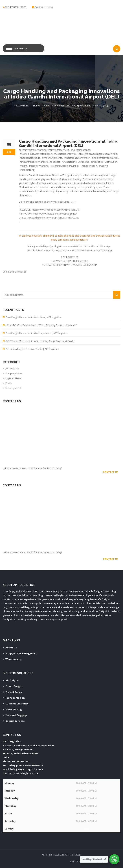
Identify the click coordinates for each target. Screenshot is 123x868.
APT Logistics (12, 368)
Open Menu (20, 48)
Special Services (15, 721)
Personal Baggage (16, 715)
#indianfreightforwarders (34, 162)
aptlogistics (97, 162)
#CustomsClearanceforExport (36, 154)
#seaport (55, 162)
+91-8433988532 (34, 765)
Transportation (89, 166)
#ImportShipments (52, 158)
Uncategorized (62, 106)
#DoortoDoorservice (65, 154)
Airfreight (84, 162)
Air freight (12, 680)
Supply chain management (22, 653)
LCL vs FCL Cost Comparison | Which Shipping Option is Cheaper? (41, 325)
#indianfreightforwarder (105, 158)
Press (9, 383)
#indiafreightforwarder (77, 158)
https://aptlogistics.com (24, 773)
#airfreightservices (59, 150)
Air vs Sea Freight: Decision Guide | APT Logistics (32, 349)
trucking (103, 166)
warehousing (27, 170)
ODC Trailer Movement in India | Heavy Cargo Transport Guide (40, 341)
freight (23, 166)
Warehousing (14, 659)
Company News (14, 373)
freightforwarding (39, 166)
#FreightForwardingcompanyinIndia (98, 154)
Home (36, 106)
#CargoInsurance (81, 150)
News (47, 106)
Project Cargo (14, 692)
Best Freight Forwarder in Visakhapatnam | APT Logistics (37, 333)
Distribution (111, 162)
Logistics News (13, 378)
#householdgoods (30, 158)
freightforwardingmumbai (65, 166)
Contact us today (44, 7)
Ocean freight (14, 686)
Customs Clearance (17, 704)
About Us (11, 648)
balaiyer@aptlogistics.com (27, 769)
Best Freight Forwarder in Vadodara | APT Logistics (33, 317)
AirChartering (69, 162)
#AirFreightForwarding (34, 150)
